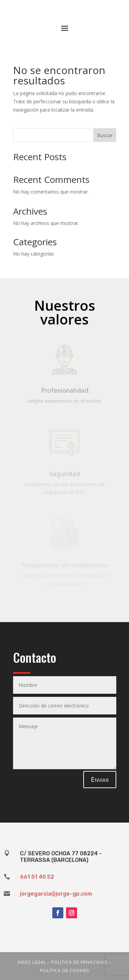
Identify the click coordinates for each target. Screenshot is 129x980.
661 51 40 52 (37, 877)
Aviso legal (32, 962)
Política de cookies (65, 971)
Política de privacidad (79, 962)
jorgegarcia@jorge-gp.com (56, 894)
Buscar (105, 135)
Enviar (100, 779)
